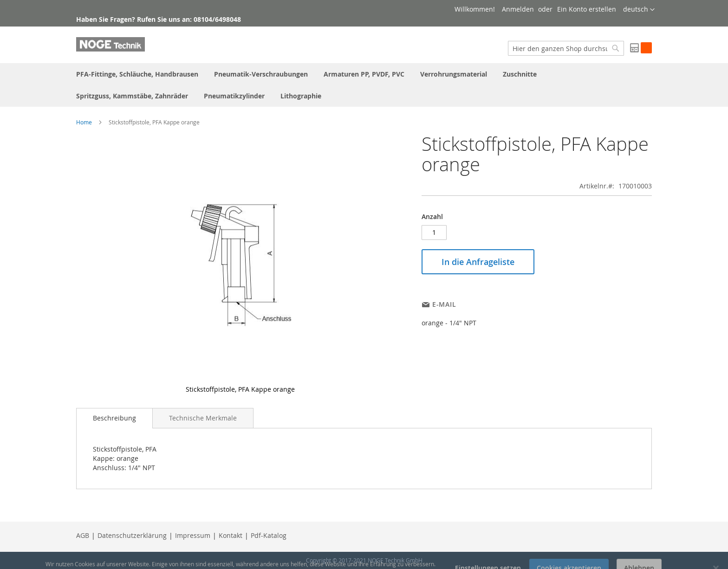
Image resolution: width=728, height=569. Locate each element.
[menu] (364, 85)
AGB (83, 535)
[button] (639, 10)
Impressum (193, 535)
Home (84, 122)
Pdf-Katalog (269, 535)
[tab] (114, 418)
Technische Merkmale (203, 418)
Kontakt (231, 535)
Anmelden (518, 9)
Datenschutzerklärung (132, 535)
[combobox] (566, 48)
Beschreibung (114, 418)
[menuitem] (137, 74)
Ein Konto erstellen (587, 9)
